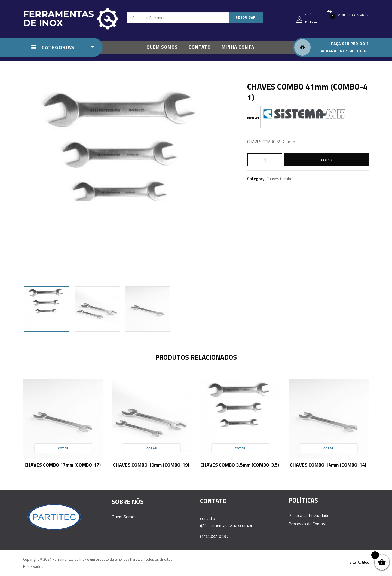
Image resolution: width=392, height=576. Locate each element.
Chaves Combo (279, 179)
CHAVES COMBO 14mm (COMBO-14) (328, 465)
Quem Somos (124, 517)
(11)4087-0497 (214, 536)
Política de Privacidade (309, 515)
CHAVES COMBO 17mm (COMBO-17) (63, 465)
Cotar (327, 160)
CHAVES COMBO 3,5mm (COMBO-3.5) (240, 465)
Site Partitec (359, 562)
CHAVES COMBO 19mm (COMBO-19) (151, 465)
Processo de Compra (307, 524)
